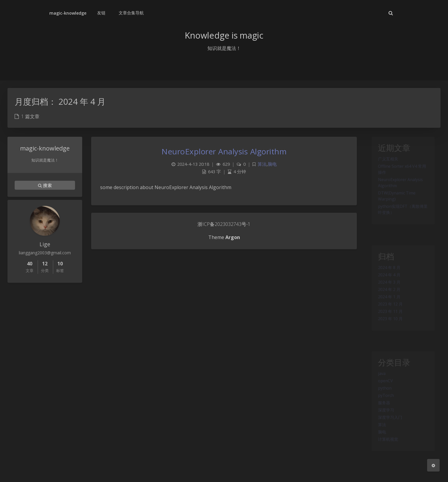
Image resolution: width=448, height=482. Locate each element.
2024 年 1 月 (387, 306)
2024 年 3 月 (387, 289)
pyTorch (383, 404)
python (381, 395)
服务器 (380, 412)
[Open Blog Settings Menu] (433, 465)
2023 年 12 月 (388, 315)
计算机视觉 (385, 456)
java (378, 378)
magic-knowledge (68, 13)
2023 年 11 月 (388, 324)
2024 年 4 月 (387, 280)
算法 (378, 438)
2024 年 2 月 (387, 298)
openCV (382, 386)
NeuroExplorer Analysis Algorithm (224, 151)
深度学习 (383, 421)
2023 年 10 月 (388, 332)
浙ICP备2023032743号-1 (224, 224)
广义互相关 (385, 163)
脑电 (378, 447)
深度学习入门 (388, 430)
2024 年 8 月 (387, 272)
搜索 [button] (45, 185)
